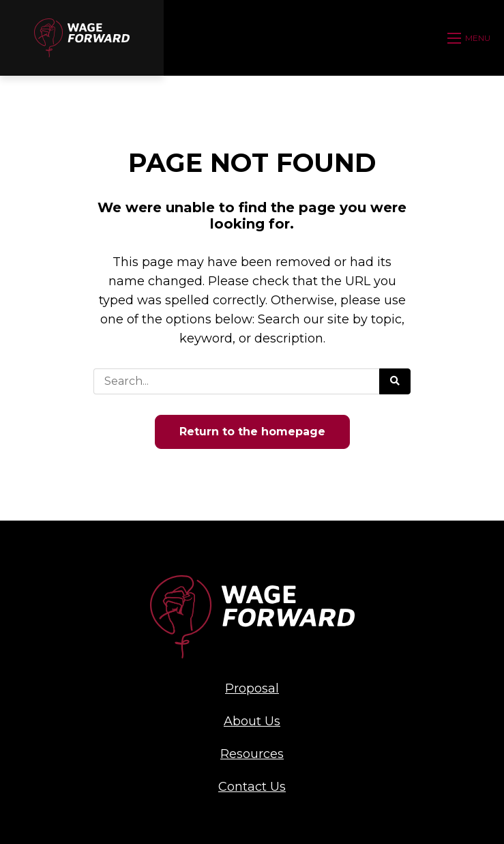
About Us (252, 721)
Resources (252, 754)
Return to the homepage (252, 432)
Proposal (252, 688)
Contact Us (252, 787)
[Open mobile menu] (471, 38)
